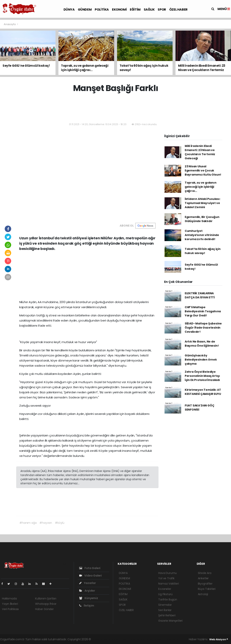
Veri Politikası (10, 609)
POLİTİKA (102, 10)
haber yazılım (155, 639)
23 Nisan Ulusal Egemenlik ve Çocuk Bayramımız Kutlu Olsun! (203, 170)
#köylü (60, 523)
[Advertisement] (115, 108)
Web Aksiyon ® (219, 639)
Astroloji (203, 594)
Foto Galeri (90, 568)
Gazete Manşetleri (170, 621)
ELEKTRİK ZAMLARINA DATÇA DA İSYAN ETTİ (200, 295)
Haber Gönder (44, 609)
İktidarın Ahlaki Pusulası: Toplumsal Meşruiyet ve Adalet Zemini (203, 203)
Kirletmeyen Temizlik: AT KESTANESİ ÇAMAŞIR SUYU (203, 392)
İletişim (87, 606)
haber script (172, 639)
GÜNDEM (85, 10)
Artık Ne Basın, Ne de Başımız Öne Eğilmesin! (202, 344)
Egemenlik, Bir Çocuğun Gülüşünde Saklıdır (202, 219)
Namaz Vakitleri (168, 584)
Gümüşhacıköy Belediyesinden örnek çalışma (201, 360)
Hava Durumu (167, 573)
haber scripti (137, 639)
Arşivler (87, 591)
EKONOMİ (119, 10)
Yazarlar (88, 583)
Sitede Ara (205, 573)
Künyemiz (89, 598)
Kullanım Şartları (46, 598)
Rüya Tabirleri (207, 589)
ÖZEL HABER (178, 10)
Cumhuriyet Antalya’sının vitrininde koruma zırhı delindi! (202, 235)
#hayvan (46, 523)
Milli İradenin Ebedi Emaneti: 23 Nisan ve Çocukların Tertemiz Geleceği (200, 152)
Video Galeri (90, 576)
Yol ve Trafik (166, 578)
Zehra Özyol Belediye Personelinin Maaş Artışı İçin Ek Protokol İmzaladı (202, 376)
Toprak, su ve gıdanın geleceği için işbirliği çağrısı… (201, 187)
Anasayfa (10, 24)
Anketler (203, 578)
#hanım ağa (28, 523)
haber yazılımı (101, 639)
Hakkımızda (9, 598)
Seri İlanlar (165, 610)
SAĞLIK (149, 10)
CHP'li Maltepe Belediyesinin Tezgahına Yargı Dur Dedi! (203, 311)
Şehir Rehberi (167, 615)
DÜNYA (69, 10)
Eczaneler (165, 589)
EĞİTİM (135, 10)
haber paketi (119, 639)
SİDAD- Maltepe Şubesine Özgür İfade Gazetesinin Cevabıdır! (203, 328)
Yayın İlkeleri (10, 604)
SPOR (162, 10)
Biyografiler (205, 584)
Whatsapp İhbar (46, 604)
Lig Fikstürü (165, 594)
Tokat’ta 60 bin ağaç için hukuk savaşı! (203, 251)
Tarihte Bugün (168, 599)
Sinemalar (165, 605)
